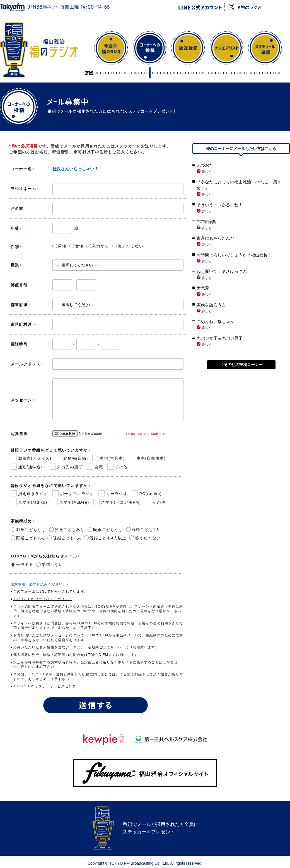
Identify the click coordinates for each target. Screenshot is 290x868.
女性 (77, 246)
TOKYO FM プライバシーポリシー (43, 599)
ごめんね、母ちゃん (215, 322)
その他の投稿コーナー (243, 365)
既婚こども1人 (143, 529)
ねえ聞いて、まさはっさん (222, 271)
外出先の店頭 (66, 467)
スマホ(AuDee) (70, 503)
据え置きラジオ (29, 494)
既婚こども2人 (28, 537)
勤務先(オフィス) (31, 459)
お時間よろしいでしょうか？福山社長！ (234, 255)
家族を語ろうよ (211, 305)
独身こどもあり (67, 529)
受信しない (49, 564)
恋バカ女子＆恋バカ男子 (220, 338)
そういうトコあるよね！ (220, 205)
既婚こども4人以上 (105, 537)
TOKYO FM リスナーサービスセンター (47, 686)
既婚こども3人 (64, 537)
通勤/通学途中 (28, 467)
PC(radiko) (147, 494)
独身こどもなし (28, 529)
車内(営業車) (108, 459)
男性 (60, 246)
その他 (118, 467)
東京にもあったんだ (215, 238)
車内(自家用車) (148, 459)
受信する (22, 564)
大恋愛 (203, 288)
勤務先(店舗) (72, 459)
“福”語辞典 (206, 221)
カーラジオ (113, 494)
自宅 (95, 467)
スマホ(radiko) (29, 503)
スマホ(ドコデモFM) (117, 503)
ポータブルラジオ (73, 494)
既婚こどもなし (105, 529)
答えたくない (128, 246)
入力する (98, 246)
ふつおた (205, 165)
